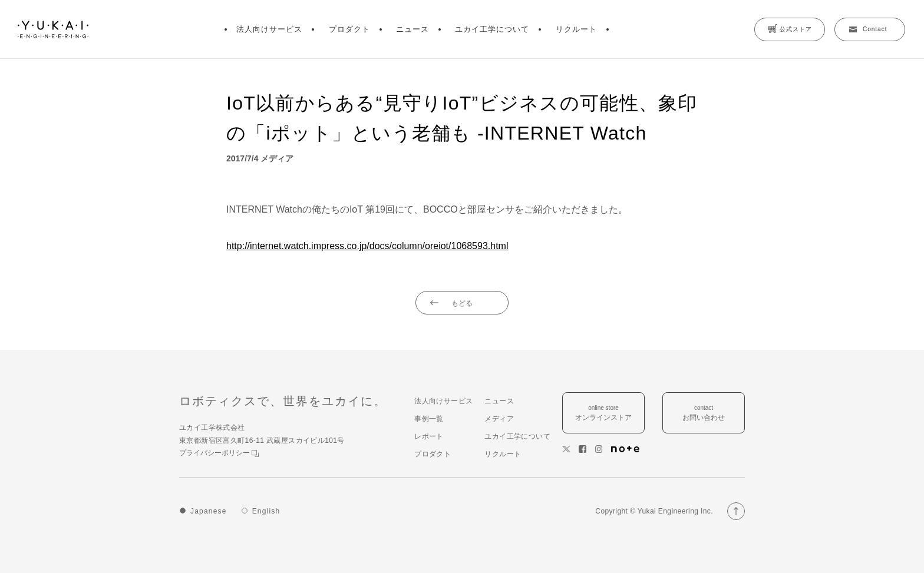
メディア (499, 419)
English (266, 511)
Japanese (209, 511)
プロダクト (349, 29)
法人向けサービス (269, 29)
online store (603, 414)
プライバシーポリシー (219, 453)
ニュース (412, 29)
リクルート (576, 29)
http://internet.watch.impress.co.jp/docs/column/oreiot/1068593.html (367, 246)
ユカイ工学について (492, 29)
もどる (462, 303)
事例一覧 (429, 419)
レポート (429, 436)
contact (704, 414)
